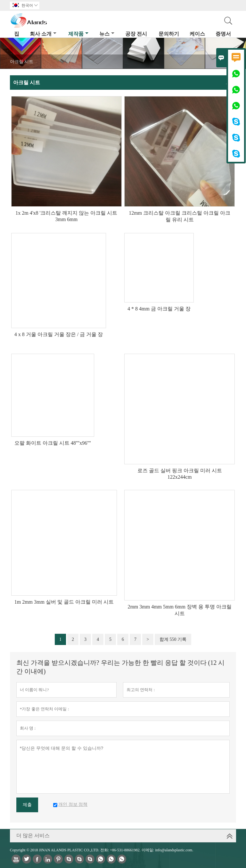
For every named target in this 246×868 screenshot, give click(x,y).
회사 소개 (43, 34)
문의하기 (169, 34)
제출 (27, 805)
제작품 (78, 34)
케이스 (197, 34)
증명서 (223, 34)
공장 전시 (136, 34)
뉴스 (107, 34)
